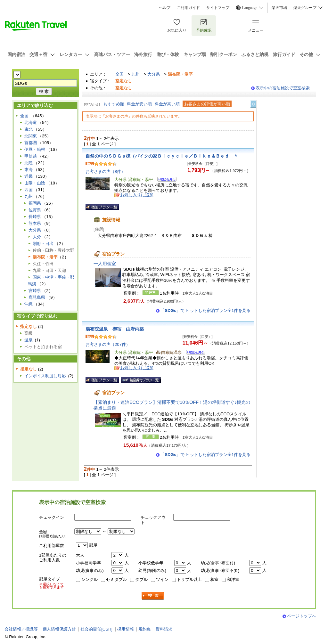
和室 (214, 579)
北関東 (31, 136)
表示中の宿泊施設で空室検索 (283, 88)
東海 (29, 170)
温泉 (29, 340)
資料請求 (164, 629)
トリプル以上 (189, 579)
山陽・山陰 (35, 183)
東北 (29, 129)
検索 (153, 596)
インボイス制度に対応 (45, 376)
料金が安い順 (139, 104)
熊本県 (35, 223)
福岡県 (35, 203)
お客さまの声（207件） (108, 344)
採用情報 (126, 629)
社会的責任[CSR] (96, 629)
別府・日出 (43, 244)
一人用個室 (105, 264)
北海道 (31, 122)
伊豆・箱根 (35, 149)
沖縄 (29, 304)
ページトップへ (302, 616)
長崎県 (35, 217)
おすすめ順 (114, 104)
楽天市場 (279, 8)
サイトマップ (218, 8)
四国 (29, 190)
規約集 (145, 629)
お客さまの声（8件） (105, 171)
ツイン (162, 579)
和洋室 (233, 579)
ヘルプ (165, 8)
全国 (119, 74)
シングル (89, 579)
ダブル (141, 579)
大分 (37, 237)
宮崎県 (35, 291)
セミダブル (116, 579)
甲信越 (31, 156)
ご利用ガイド (188, 8)
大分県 (154, 74)
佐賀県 (35, 210)
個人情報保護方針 (59, 629)
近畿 (29, 176)
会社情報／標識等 (21, 629)
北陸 (29, 163)
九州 (135, 74)
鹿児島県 (37, 297)
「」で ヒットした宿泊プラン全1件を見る (205, 310)
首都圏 (31, 143)
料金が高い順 (167, 104)
